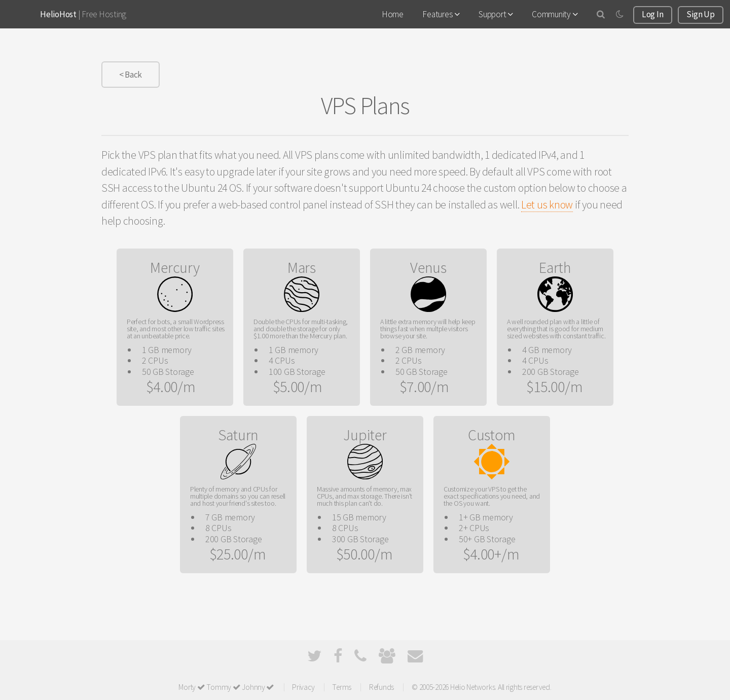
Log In (652, 14)
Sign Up (700, 14)
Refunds (381, 687)
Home (393, 14)
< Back (131, 75)
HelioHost (58, 14)
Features (441, 14)
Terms (342, 687)
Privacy (303, 687)
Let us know (547, 205)
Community (555, 14)
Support (496, 14)
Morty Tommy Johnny (226, 687)
